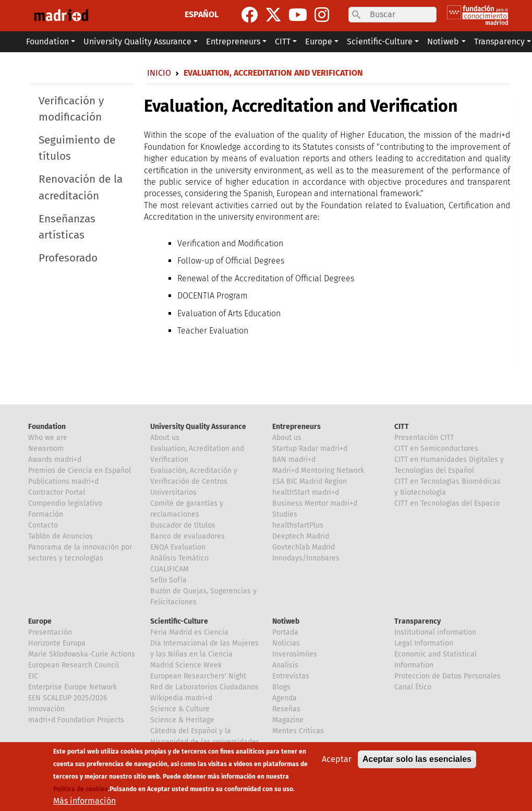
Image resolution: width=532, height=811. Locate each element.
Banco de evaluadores (188, 536)
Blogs (281, 687)
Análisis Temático (179, 558)
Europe (40, 621)
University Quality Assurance (198, 427)
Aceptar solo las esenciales (417, 759)
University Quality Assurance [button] (137, 41)
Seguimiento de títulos (77, 148)
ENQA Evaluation (178, 547)
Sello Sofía (168, 580)
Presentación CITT (424, 438)
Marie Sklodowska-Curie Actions (82, 654)
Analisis (285, 665)
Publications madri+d (63, 481)
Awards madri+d (55, 460)
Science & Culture (180, 709)
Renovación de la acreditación (81, 187)
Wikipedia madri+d (181, 698)
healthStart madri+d (306, 492)
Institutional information (435, 632)
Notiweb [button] (443, 41)
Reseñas (286, 709)
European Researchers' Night (198, 676)
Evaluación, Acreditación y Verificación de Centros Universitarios (194, 481)
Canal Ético (413, 687)
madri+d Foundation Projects (76, 720)
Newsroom (46, 449)
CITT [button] (283, 41)
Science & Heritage (182, 720)
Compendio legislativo (65, 503)
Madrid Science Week (186, 665)
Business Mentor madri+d (315, 503)
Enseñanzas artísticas (67, 227)
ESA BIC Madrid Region (310, 481)
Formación (46, 514)
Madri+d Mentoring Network (318, 470)
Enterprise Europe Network (72, 687)
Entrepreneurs (297, 427)
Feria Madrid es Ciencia (189, 632)
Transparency (418, 621)
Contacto (43, 525)
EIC (33, 676)
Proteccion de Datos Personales (448, 676)
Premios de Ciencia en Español (80, 470)
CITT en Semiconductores (436, 449)
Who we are (48, 438)
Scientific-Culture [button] (380, 41)
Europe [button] (319, 41)
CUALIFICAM (170, 569)
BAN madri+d (294, 460)
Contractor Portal (57, 492)
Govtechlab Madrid (304, 547)
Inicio (159, 73)
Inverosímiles (295, 654)
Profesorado (68, 258)
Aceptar (337, 759)
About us (165, 438)
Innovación (46, 709)
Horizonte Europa (57, 643)
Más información (84, 801)
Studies (285, 514)
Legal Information (424, 643)
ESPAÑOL (202, 14)
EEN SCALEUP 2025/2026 (68, 698)
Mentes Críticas (298, 731)
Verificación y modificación (71, 109)
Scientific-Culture (179, 621)
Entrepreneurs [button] (233, 41)
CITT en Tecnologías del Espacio (447, 503)
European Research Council (74, 665)
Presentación (50, 632)
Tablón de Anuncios (61, 536)
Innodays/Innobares (306, 558)
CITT (402, 427)
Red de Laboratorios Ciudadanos (204, 687)
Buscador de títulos (183, 525)
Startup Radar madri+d (310, 449)
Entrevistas (291, 676)
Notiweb (286, 621)
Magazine (288, 720)
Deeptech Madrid (301, 536)
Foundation (47, 427)
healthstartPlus (298, 525)
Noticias (286, 643)
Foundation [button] (47, 41)
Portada (285, 632)
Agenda (285, 698)
